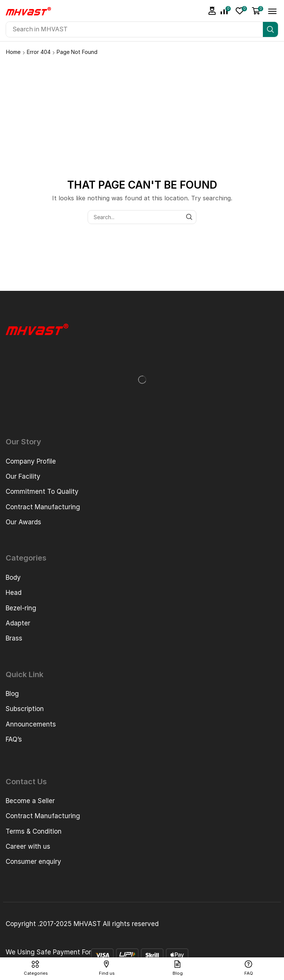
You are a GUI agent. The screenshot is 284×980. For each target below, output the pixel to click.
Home (13, 52)
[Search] (270, 29)
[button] (212, 11)
